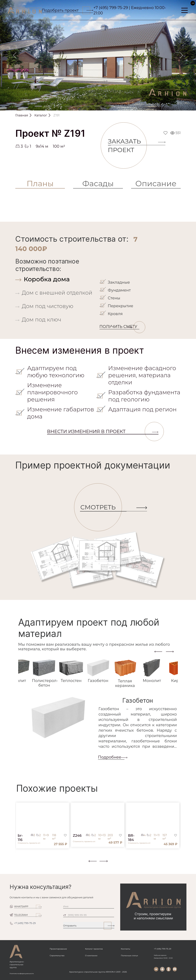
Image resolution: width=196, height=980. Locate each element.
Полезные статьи (129, 956)
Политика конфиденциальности (22, 974)
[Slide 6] (88, 106)
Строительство (57, 956)
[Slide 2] (48, 106)
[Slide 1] (38, 106)
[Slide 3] (58, 106)
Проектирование (58, 949)
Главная (22, 115)
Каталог (41, 115)
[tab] (57, 279)
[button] (18, 863)
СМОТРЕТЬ (101, 507)
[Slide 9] (118, 106)
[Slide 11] (138, 106)
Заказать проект (127, 146)
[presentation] (158, 651)
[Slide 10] (128, 106)
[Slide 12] (148, 106)
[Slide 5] (78, 106)
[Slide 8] (108, 106)
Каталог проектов (94, 949)
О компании (91, 956)
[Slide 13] (158, 106)
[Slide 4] (68, 106)
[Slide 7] (98, 106)
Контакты (126, 949)
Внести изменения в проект (103, 432)
